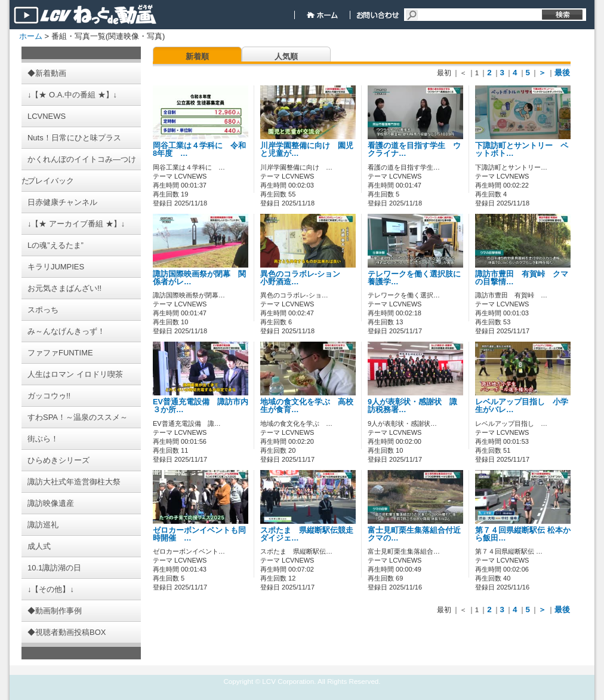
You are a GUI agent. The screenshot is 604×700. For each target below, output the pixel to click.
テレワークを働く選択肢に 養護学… (418, 278)
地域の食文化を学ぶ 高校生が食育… (307, 406)
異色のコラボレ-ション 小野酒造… (304, 278)
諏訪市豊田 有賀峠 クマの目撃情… (522, 278)
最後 (562, 73)
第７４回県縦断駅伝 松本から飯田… (523, 534)
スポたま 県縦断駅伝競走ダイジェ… (307, 534)
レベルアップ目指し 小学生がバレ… (522, 406)
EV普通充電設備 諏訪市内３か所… (201, 406)
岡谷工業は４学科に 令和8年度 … (199, 150)
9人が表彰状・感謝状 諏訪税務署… (412, 406)
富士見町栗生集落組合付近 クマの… (414, 534)
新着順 (197, 56)
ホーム (31, 36)
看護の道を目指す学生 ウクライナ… (414, 150)
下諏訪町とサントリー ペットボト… (522, 150)
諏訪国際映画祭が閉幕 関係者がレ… (199, 278)
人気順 (286, 56)
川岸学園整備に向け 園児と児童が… (307, 150)
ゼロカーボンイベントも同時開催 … (199, 534)
